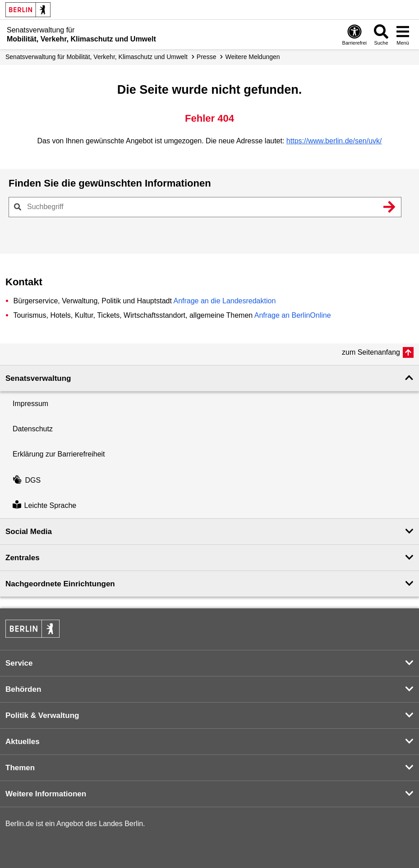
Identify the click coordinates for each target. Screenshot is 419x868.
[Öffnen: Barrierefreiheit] (355, 34)
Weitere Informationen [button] (46, 794)
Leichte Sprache (44, 505)
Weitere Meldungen (252, 57)
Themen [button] (20, 768)
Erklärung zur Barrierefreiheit (59, 454)
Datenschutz (33, 429)
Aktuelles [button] (23, 742)
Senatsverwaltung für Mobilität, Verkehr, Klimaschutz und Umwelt (97, 57)
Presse (207, 57)
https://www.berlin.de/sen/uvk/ (334, 141)
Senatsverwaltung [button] (38, 378)
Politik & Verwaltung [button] (42, 715)
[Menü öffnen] (403, 34)
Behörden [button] (23, 689)
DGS (27, 480)
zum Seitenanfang (371, 352)
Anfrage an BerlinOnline (293, 315)
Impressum (30, 404)
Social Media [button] (29, 532)
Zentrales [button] (23, 558)
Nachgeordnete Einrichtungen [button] (60, 584)
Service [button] (19, 663)
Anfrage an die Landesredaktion (224, 301)
